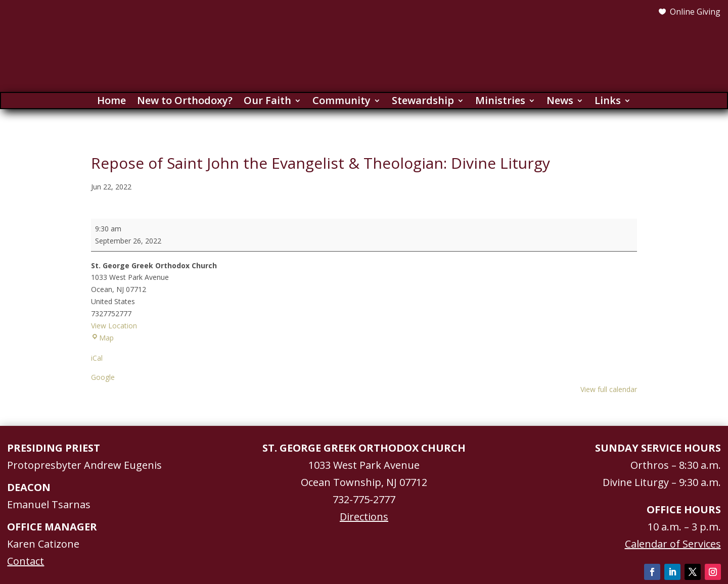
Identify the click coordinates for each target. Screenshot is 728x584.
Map (102, 338)
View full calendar (609, 389)
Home (111, 102)
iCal (97, 358)
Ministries (500, 102)
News (560, 102)
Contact (26, 561)
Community (342, 102)
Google (103, 377)
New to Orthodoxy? (185, 102)
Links (608, 102)
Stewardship (423, 102)
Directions (364, 517)
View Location (114, 326)
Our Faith (267, 102)
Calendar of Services (673, 544)
